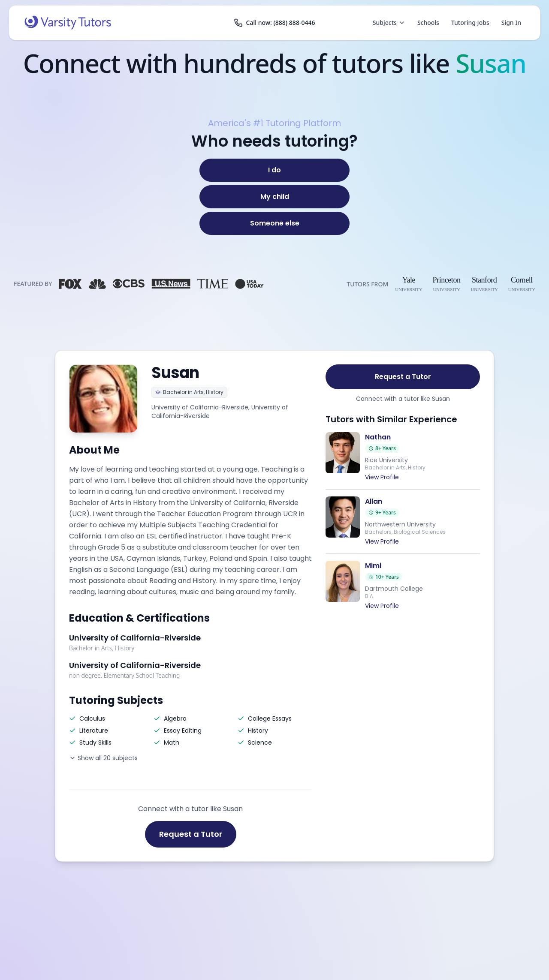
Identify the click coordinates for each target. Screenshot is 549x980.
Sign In (511, 23)
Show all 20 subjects (103, 758)
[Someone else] (274, 223)
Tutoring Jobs (470, 23)
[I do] (274, 170)
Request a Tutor (191, 834)
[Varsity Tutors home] (68, 23)
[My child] (274, 197)
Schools (428, 23)
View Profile (382, 477)
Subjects (389, 23)
